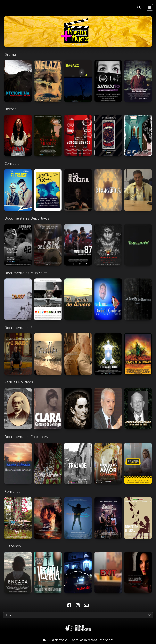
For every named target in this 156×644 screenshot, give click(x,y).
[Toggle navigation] (150, 7)
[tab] (73, 45)
